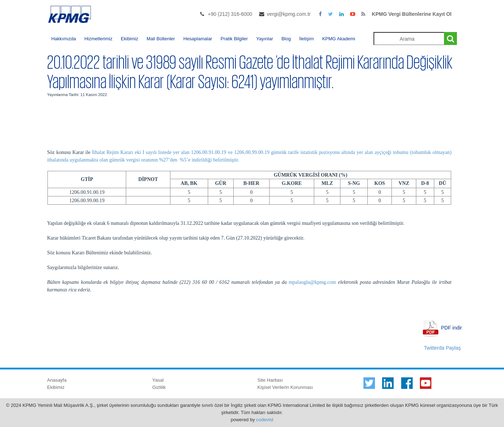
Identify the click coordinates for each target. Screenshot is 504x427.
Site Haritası (270, 380)
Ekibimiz (129, 39)
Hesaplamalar (198, 39)
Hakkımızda (64, 39)
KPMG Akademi (339, 39)
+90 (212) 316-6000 (230, 14)
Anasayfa (57, 380)
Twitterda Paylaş (442, 348)
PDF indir (452, 327)
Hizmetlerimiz (98, 39)
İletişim (306, 39)
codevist (265, 420)
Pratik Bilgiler (234, 39)
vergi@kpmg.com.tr (289, 14)
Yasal (158, 380)
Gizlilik (159, 387)
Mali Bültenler (161, 39)
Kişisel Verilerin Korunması (285, 387)
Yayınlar (265, 39)
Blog (286, 39)
